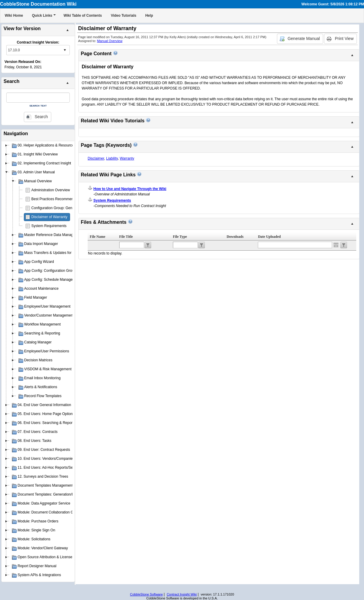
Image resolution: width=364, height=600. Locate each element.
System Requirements (49, 226)
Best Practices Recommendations (58, 199)
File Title (126, 237)
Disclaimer (96, 158)
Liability (112, 158)
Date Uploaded (269, 237)
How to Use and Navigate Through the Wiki (130, 189)
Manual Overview (110, 41)
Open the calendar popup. (336, 245)
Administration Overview (51, 190)
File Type (180, 237)
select (65, 50)
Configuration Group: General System (61, 208)
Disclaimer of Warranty (49, 217)
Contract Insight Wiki (182, 594)
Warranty (127, 158)
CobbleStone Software (146, 594)
